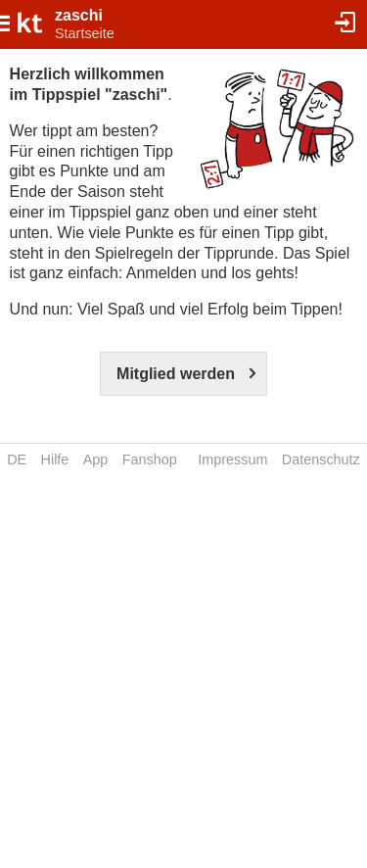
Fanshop (150, 459)
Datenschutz (321, 459)
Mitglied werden (176, 374)
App (96, 459)
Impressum (232, 459)
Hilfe (55, 459)
